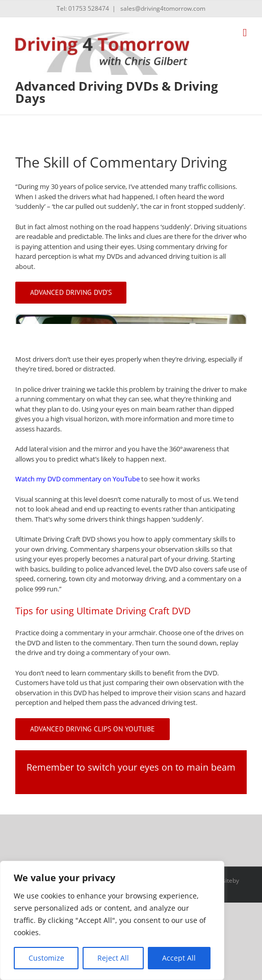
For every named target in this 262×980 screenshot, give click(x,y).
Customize (46, 958)
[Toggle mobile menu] (245, 33)
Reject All (113, 958)
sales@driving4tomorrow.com (162, 8)
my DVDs (109, 256)
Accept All (179, 958)
